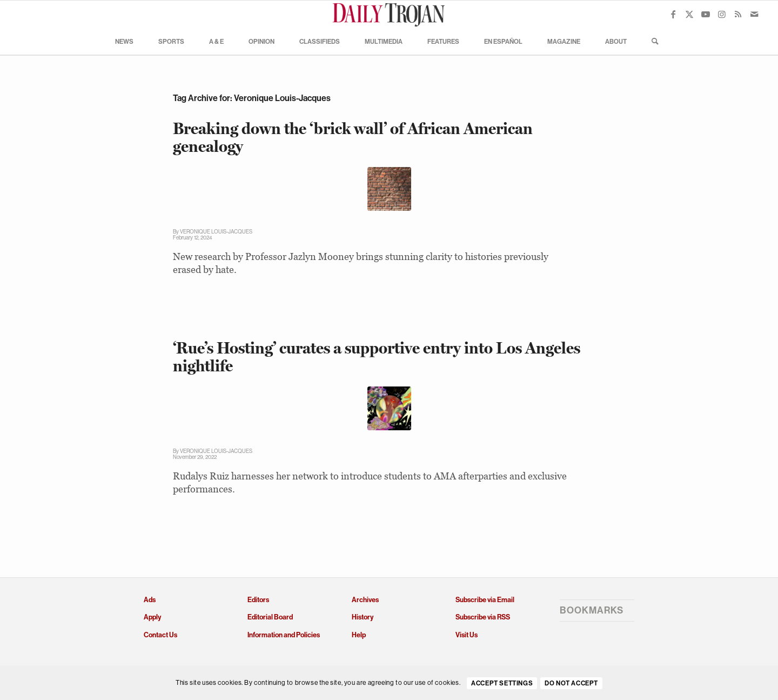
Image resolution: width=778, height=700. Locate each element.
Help (359, 635)
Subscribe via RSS (483, 617)
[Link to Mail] (754, 14)
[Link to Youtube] (706, 14)
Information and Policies (284, 635)
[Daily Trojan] (389, 14)
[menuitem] (124, 41)
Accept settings (502, 683)
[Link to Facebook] (673, 14)
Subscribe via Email (485, 600)
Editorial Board (270, 617)
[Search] (652, 41)
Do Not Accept (571, 683)
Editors (258, 600)
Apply (152, 617)
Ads (150, 600)
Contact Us (160, 635)
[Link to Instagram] (722, 14)
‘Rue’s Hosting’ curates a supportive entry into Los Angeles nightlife (377, 357)
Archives (365, 600)
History (363, 617)
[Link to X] (689, 14)
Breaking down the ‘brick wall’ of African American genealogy (353, 137)
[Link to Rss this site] (738, 14)
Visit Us (467, 635)
